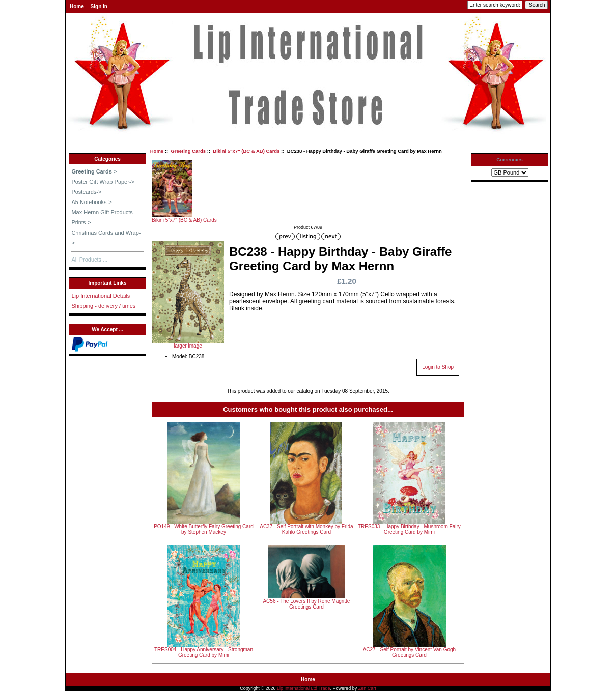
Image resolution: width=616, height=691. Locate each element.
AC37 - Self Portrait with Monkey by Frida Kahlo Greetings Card (306, 529)
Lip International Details (101, 296)
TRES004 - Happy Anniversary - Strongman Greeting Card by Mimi (204, 652)
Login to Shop (438, 367)
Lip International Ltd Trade (304, 688)
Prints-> (81, 222)
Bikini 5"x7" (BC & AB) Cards (246, 151)
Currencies (510, 160)
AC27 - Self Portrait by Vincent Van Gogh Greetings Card (410, 652)
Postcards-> (86, 192)
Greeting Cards (188, 151)
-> (94, 171)
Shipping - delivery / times (103, 306)
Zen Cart (367, 688)
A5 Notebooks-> (91, 202)
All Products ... (89, 260)
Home (77, 6)
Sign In (99, 6)
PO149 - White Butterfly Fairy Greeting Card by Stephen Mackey (204, 529)
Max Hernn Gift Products (102, 212)
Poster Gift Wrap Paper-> (103, 182)
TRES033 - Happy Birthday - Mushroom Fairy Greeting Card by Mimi (409, 529)
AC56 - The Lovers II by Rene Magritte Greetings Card (306, 604)
